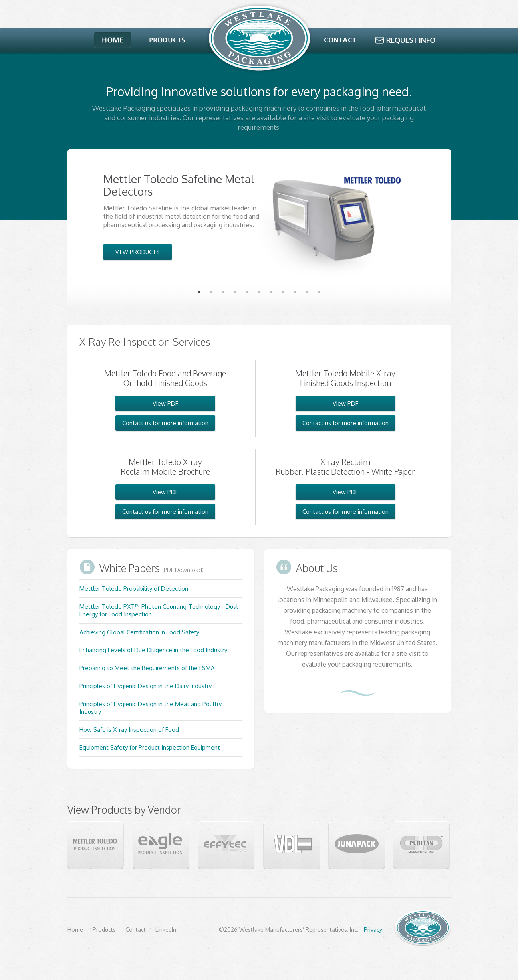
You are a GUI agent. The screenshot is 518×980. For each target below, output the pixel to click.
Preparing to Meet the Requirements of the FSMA (147, 668)
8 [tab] (283, 292)
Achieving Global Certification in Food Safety (139, 632)
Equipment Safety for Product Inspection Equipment (150, 747)
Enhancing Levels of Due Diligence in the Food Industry (153, 650)
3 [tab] (223, 292)
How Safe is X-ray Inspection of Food (129, 730)
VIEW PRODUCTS (138, 252)
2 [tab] (211, 292)
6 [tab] (259, 292)
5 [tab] (247, 292)
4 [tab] (235, 292)
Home (75, 930)
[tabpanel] (259, 217)
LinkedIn (166, 930)
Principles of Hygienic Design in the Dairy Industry (146, 686)
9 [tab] (295, 292)
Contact (136, 930)
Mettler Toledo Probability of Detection (134, 589)
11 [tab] (319, 292)
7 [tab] (271, 292)
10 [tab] (307, 292)
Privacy (373, 930)
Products (104, 930)
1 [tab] (199, 292)
